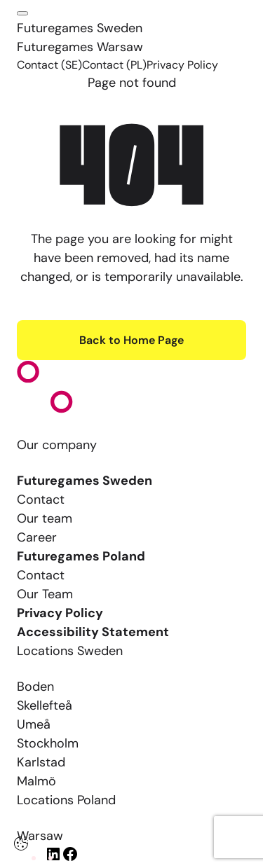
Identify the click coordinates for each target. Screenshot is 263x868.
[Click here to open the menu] (22, 13)
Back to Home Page (131, 340)
